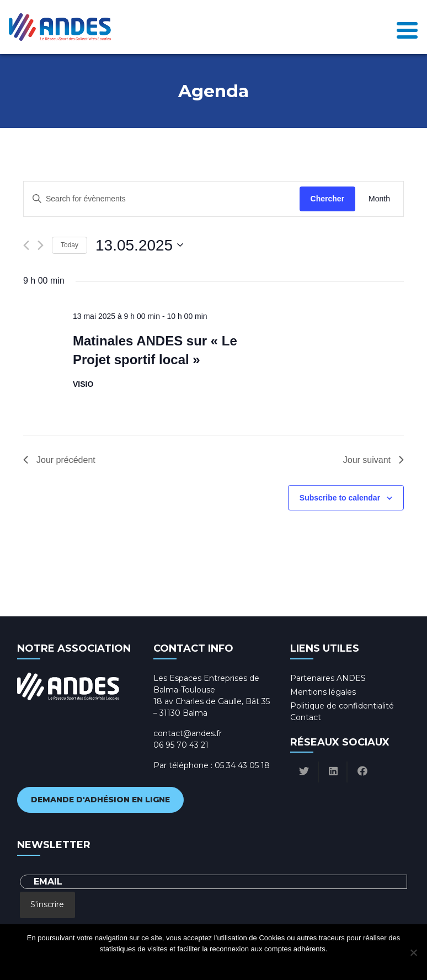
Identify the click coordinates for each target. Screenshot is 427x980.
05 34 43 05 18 (242, 765)
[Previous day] (26, 245)
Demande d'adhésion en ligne (100, 800)
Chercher (327, 199)
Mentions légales (323, 692)
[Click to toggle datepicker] (139, 246)
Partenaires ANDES (328, 678)
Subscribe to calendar (340, 498)
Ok (169, 963)
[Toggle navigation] (407, 27)
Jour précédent (59, 460)
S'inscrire (47, 904)
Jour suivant (373, 460)
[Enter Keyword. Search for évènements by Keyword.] (162, 199)
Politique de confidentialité (342, 706)
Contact (306, 717)
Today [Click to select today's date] (70, 245)
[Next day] (41, 245)
